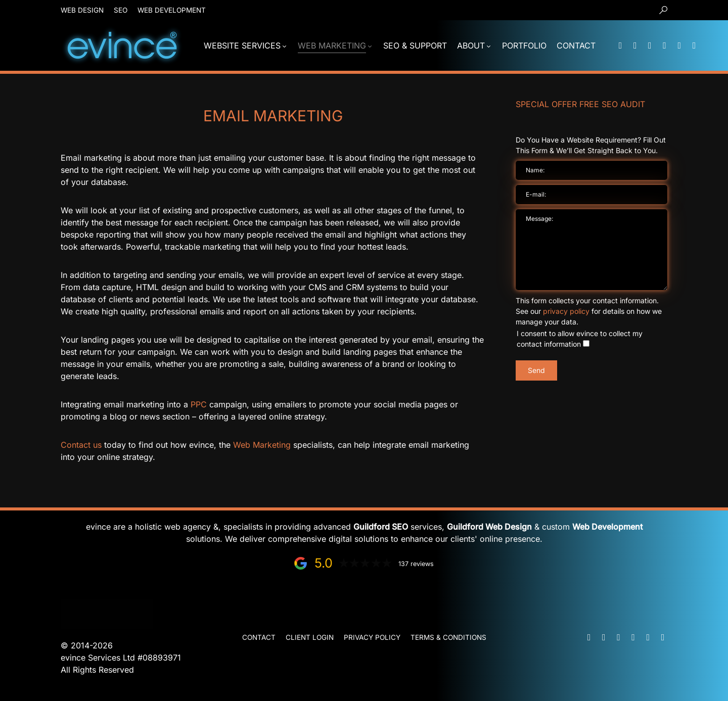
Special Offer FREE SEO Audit (580, 104)
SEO (121, 10)
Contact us (81, 445)
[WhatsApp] (650, 45)
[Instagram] (694, 45)
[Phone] (635, 45)
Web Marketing (262, 445)
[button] (663, 10)
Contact (259, 637)
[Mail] (620, 45)
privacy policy (566, 311)
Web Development (172, 10)
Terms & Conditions (448, 637)
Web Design (82, 10)
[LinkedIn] (665, 45)
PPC (199, 404)
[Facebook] (679, 45)
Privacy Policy (372, 637)
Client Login (310, 637)
